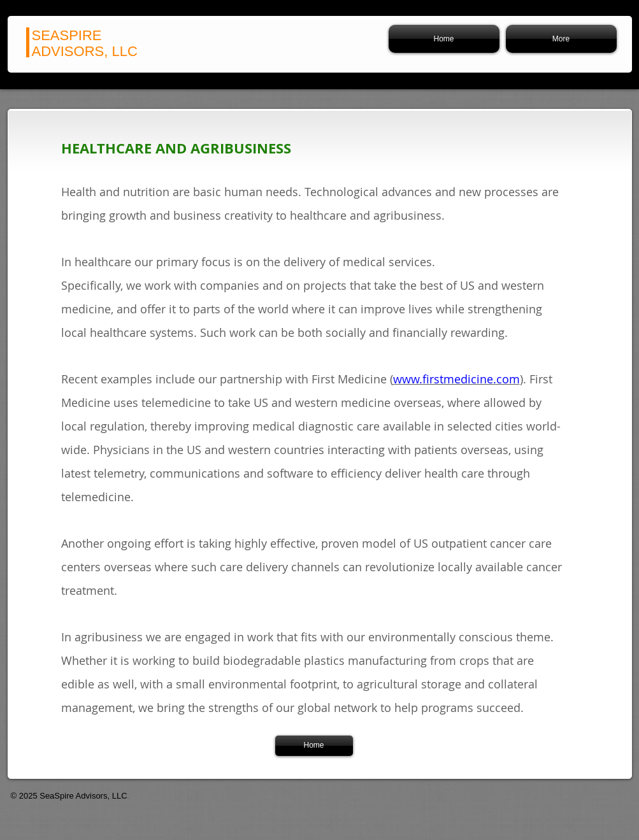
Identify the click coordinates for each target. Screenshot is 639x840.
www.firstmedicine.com (456, 379)
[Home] (314, 746)
